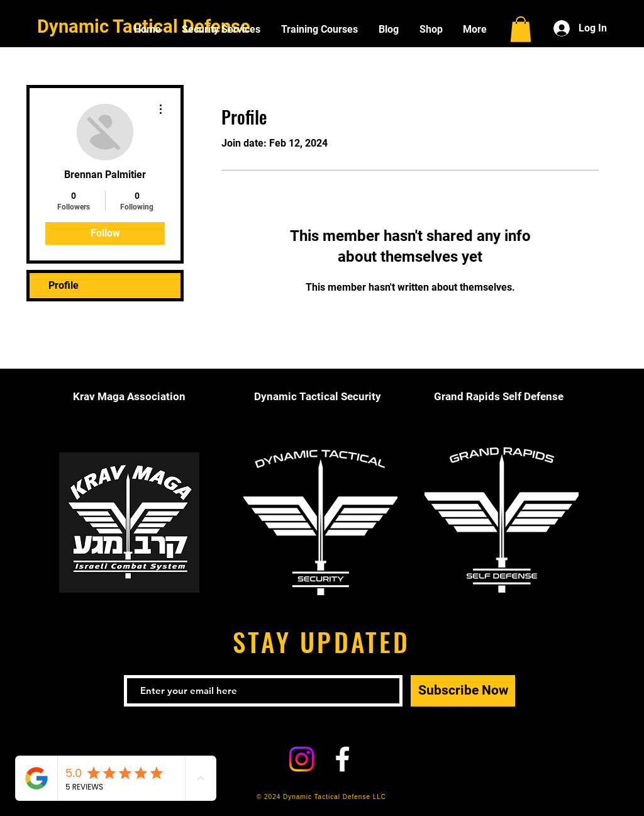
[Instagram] (302, 759)
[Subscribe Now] (463, 691)
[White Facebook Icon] (342, 759)
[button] (521, 29)
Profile (64, 285)
